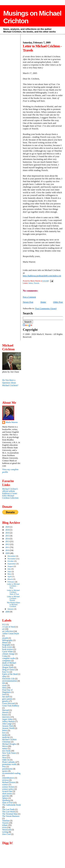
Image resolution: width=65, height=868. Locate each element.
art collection (8, 631)
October (11, 561)
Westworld (7, 830)
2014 (8, 539)
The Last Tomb (8, 809)
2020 (8, 527)
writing (5, 832)
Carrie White (8, 652)
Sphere (5, 798)
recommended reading (11, 773)
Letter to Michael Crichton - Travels (13, 598)
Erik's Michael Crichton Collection (10, 497)
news (4, 755)
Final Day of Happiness (7, 691)
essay (4, 685)
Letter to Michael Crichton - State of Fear (13, 592)
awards (5, 638)
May (10, 574)
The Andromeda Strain (12, 805)
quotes (5, 771)
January (11, 609)
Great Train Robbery (11, 706)
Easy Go (6, 672)
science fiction (8, 787)
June (10, 571)
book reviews (8, 649)
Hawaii (5, 713)
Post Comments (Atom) (46, 308)
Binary (5, 643)
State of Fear (7, 803)
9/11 (4, 625)
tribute (5, 825)
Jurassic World (8, 728)
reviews (5, 780)
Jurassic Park (8, 726)
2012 (8, 544)
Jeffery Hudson (8, 722)
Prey (4, 767)
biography (6, 645)
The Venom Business (11, 816)
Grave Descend (8, 704)
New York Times (9, 753)
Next (4, 758)
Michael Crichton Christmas (9, 741)
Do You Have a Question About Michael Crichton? (10, 383)
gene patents (7, 699)
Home (43, 302)
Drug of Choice (9, 670)
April (10, 576)
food (4, 694)
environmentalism (10, 681)
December (12, 556)
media (5, 735)
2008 (8, 612)
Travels (36, 283)
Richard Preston (9, 782)
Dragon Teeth (8, 667)
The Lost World (9, 812)
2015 (8, 536)
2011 (8, 547)
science (5, 785)
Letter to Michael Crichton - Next (13, 586)
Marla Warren (12, 422)
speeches (6, 796)
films (4, 688)
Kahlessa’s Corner (10, 493)
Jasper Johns (7, 719)
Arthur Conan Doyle (11, 634)
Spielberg (6, 800)
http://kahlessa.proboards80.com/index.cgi (42, 276)
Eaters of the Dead (10, 674)
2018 (8, 530)
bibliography (7, 640)
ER (4, 683)
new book (6, 751)
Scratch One (7, 791)
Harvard (6, 710)
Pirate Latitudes (9, 762)
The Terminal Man (10, 814)
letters (31, 283)
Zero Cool (6, 834)
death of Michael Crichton (9, 664)
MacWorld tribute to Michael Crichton (13, 604)
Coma (5, 656)
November (12, 559)
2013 (8, 542)
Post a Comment (29, 297)
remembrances (8, 778)
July (9, 569)
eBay (4, 676)
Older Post (58, 302)
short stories (7, 794)
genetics (6, 701)
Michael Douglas (9, 744)
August (11, 566)
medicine (6, 737)
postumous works (9, 764)
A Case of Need (9, 627)
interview (6, 717)
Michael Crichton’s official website (10, 490)
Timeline (6, 821)
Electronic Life (8, 679)
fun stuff (6, 697)
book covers (7, 647)
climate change (8, 654)
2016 (8, 533)
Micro (5, 746)
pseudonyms (7, 769)
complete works (9, 658)
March (10, 579)
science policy (8, 789)
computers (6, 661)
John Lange (7, 724)
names (5, 749)
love (4, 733)
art (3, 629)
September (12, 564)
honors (5, 715)
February (11, 582)
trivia (4, 828)
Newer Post (28, 302)
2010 (8, 550)
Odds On (6, 760)
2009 (8, 553)
